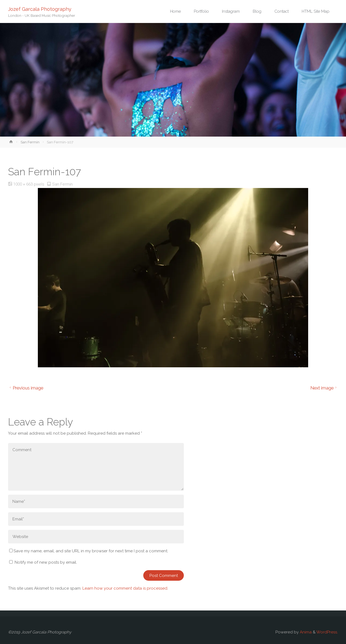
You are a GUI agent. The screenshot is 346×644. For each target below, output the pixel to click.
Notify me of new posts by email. (46, 562)
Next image (324, 388)
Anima (305, 632)
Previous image (26, 388)
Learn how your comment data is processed (125, 588)
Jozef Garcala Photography (40, 9)
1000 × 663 (24, 184)
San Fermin (30, 142)
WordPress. (327, 632)
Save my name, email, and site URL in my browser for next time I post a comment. (89, 551)
